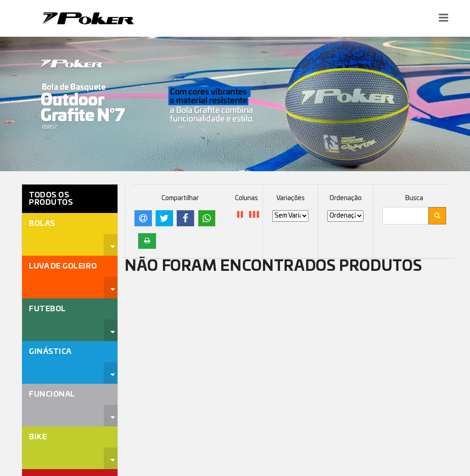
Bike (38, 437)
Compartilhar (180, 198)
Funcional (52, 394)
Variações (291, 198)
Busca (414, 198)
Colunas (246, 198)
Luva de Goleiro (63, 266)
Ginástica (50, 352)
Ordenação (346, 198)
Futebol (48, 309)
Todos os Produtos (51, 199)
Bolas (42, 224)
